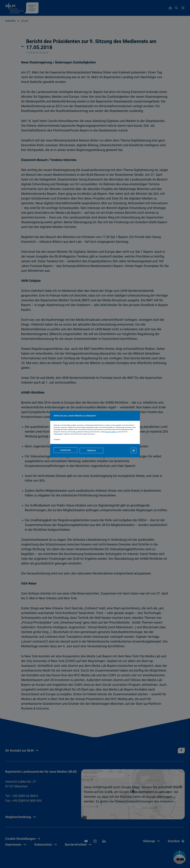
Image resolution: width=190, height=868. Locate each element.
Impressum (57, 440)
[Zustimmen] (65, 451)
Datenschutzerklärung (111, 432)
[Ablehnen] (92, 451)
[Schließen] (134, 451)
